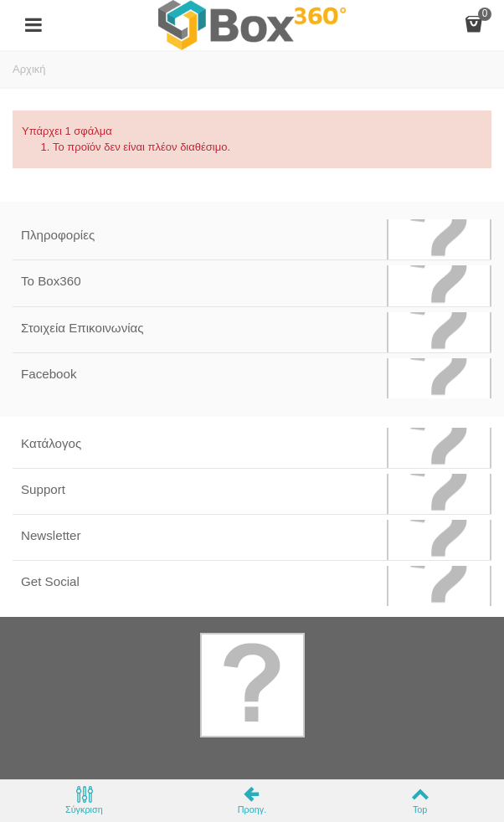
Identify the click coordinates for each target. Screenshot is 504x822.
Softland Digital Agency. (361, 755)
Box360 (192, 755)
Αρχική (29, 69)
